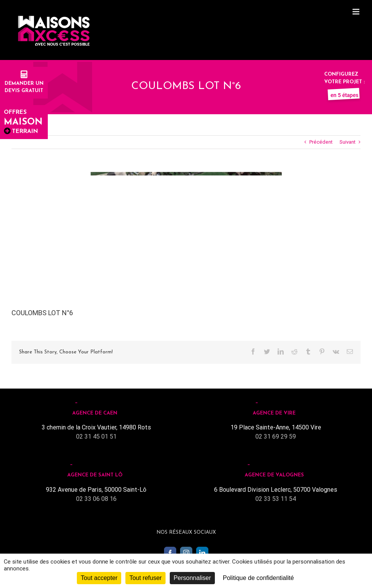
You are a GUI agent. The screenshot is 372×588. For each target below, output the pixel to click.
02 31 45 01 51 (96, 437)
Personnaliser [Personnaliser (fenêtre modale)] (192, 578)
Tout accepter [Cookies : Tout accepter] (99, 578)
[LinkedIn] (202, 553)
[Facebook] (170, 553)
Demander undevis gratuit (24, 83)
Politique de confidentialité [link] (258, 578)
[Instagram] (186, 553)
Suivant (348, 142)
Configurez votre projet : (344, 82)
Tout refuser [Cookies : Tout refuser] (145, 578)
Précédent (321, 142)
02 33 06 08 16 (96, 499)
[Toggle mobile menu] (357, 12)
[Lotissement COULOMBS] (186, 228)
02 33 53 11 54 (276, 499)
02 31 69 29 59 (276, 437)
